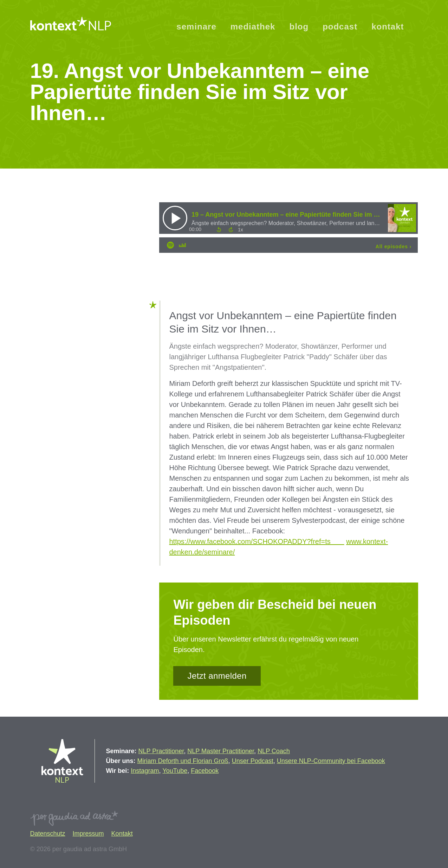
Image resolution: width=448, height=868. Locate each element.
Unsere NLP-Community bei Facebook (331, 761)
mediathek (253, 27)
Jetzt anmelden (217, 676)
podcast (340, 27)
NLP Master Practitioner (221, 751)
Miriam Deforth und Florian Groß (183, 761)
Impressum (88, 834)
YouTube (175, 771)
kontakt (388, 27)
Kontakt (122, 834)
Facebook (205, 771)
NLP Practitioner (161, 751)
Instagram (145, 771)
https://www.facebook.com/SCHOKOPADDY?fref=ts (257, 541)
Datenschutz (48, 834)
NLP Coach (274, 751)
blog (299, 27)
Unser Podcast (253, 761)
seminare (196, 27)
